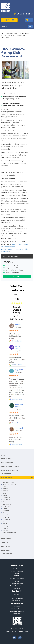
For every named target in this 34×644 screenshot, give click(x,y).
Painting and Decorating (10, 526)
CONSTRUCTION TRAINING (10, 466)
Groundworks (7, 519)
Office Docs (6, 524)
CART (29, 20)
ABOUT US (5, 543)
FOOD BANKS (6, 550)
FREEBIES (6, 491)
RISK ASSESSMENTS (9, 482)
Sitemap (17, 575)
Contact (17, 588)
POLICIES (6, 489)
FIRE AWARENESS (7, 463)
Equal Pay (17, 613)
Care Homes (6, 500)
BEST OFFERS (6, 539)
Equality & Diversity (17, 611)
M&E (4, 522)
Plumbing (6, 530)
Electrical (5, 513)
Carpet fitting (7, 498)
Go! (30, 26)
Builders (5, 493)
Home (17, 581)
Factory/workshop (8, 515)
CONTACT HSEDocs (8, 554)
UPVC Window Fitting (9, 533)
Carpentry (6, 502)
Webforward (23, 632)
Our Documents (17, 571)
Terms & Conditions (17, 586)
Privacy (17, 607)
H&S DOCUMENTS (7, 478)
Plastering (6, 528)
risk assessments (8, 247)
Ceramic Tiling (7, 504)
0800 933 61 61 (25, 14)
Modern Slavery (17, 609)
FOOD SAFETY (6, 459)
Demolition (6, 511)
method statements (20, 244)
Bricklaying (6, 495)
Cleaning (5, 508)
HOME (3, 455)
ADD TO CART (17, 277)
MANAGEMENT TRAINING (10, 470)
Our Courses (17, 569)
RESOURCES (5, 546)
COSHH (5, 487)
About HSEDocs (17, 584)
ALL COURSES (6, 474)
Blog (17, 573)
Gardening (6, 517)
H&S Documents (12, 33)
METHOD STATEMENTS (9, 484)
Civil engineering (7, 506)
